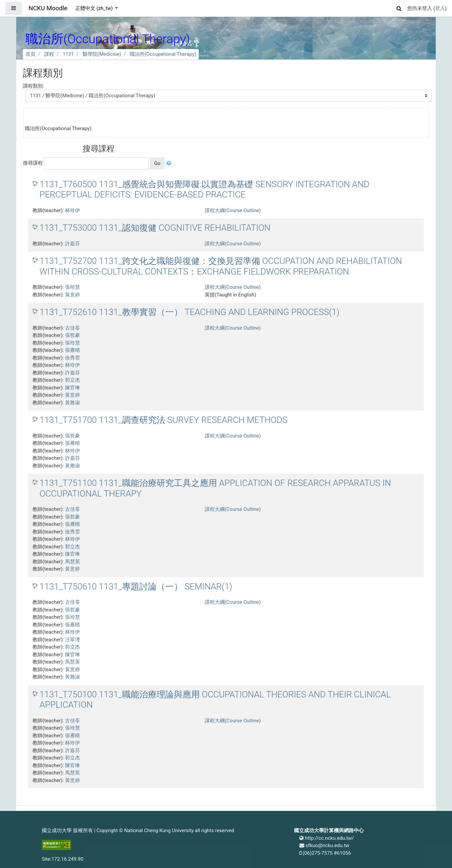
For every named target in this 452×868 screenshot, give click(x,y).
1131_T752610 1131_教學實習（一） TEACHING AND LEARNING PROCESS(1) (189, 312)
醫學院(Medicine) (102, 54)
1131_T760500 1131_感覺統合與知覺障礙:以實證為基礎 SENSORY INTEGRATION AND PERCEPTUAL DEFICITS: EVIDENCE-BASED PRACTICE (204, 190)
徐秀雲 (73, 358)
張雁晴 (73, 350)
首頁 (31, 54)
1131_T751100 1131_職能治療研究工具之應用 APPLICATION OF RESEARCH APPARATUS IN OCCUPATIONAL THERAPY (215, 488)
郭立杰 (73, 380)
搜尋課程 (33, 163)
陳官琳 (73, 388)
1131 (68, 54)
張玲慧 (73, 287)
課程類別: (34, 86)
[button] (399, 7)
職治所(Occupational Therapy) (163, 54)
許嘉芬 (73, 244)
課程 (49, 54)
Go (157, 163)
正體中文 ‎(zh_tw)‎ (95, 8)
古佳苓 (73, 328)
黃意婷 (73, 295)
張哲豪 (73, 335)
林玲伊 (73, 210)
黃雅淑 (73, 403)
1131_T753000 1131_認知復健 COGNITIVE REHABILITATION (155, 228)
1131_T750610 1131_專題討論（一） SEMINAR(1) (136, 587)
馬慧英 (73, 562)
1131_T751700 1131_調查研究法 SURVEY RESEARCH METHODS (163, 420)
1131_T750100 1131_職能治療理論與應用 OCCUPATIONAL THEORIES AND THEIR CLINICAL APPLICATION (215, 700)
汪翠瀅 (73, 640)
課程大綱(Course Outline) (233, 210)
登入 (440, 8)
